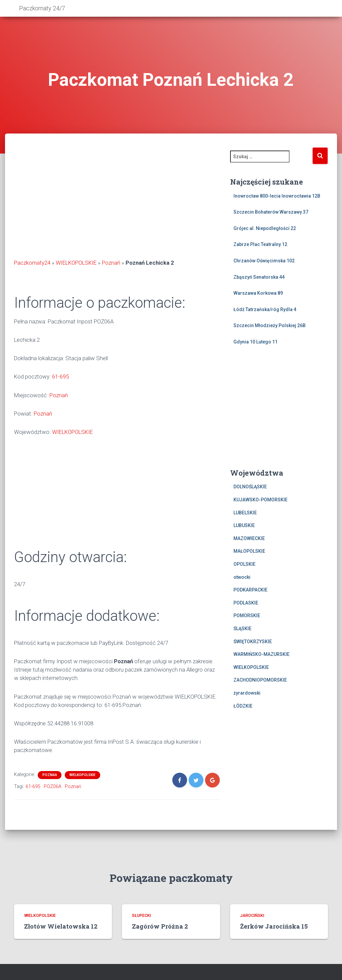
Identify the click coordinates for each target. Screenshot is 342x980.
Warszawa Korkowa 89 (258, 293)
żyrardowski (247, 693)
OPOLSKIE (244, 564)
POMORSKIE (247, 616)
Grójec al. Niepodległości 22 (265, 228)
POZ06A (53, 786)
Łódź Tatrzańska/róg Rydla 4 (265, 309)
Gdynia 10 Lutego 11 (255, 342)
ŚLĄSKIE (242, 629)
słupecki (141, 915)
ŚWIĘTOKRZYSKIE (253, 642)
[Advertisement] (117, 204)
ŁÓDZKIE (243, 706)
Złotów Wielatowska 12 (61, 926)
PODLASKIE (246, 603)
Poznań (111, 263)
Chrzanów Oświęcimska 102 (264, 261)
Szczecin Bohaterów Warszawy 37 (271, 212)
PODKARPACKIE (250, 590)
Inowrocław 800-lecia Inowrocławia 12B (277, 196)
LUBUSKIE (244, 525)
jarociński (252, 915)
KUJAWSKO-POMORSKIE (261, 500)
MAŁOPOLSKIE (249, 551)
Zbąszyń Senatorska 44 (259, 277)
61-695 (60, 377)
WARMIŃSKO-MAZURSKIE (262, 654)
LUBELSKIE (245, 513)
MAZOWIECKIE (249, 538)
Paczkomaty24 (32, 263)
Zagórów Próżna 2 (160, 926)
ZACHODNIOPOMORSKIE (260, 680)
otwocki (242, 577)
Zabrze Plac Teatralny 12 (260, 244)
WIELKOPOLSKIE (76, 263)
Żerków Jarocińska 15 (274, 926)
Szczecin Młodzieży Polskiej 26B (270, 325)
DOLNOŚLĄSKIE (250, 487)
